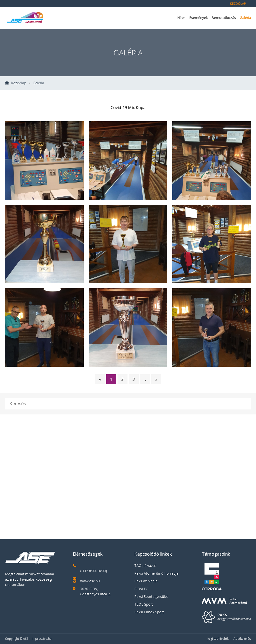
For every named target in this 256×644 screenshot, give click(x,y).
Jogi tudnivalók (218, 639)
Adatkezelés (242, 639)
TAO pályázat (145, 566)
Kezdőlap (238, 3)
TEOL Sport (144, 604)
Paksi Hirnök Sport (149, 612)
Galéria (245, 18)
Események (198, 18)
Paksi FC (141, 589)
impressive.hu (42, 639)
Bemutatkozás (224, 18)
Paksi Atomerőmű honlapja (156, 573)
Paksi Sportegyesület (151, 596)
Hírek (181, 18)
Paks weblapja (146, 581)
